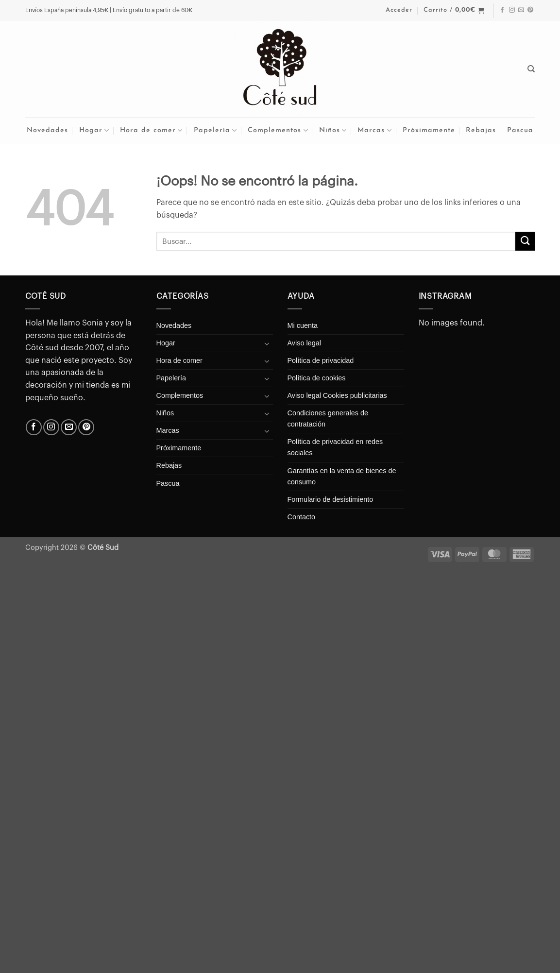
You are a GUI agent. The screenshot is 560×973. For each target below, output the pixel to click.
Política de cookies (317, 378)
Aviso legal (304, 343)
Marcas (374, 130)
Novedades (47, 130)
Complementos (278, 130)
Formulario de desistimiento (331, 499)
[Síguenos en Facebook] (502, 10)
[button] (399, 10)
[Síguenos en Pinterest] (530, 10)
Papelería (215, 130)
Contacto (302, 517)
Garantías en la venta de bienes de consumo (342, 476)
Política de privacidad (321, 360)
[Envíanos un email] (521, 10)
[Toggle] (267, 343)
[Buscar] (531, 69)
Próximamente (429, 130)
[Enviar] (525, 241)
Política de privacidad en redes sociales (335, 447)
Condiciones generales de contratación (328, 418)
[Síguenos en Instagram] (512, 10)
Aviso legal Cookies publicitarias (337, 395)
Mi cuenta (303, 325)
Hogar (94, 130)
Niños (333, 130)
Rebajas (481, 130)
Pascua (520, 130)
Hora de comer (151, 130)
